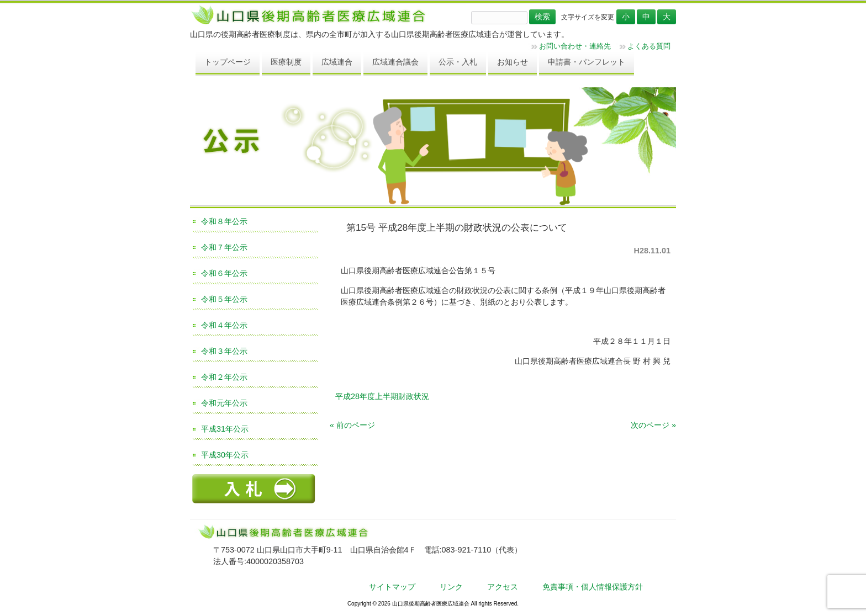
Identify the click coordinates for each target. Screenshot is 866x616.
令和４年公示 (224, 325)
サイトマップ (392, 587)
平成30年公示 (225, 455)
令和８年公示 (224, 221)
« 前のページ (352, 425)
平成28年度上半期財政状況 (382, 396)
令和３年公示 (224, 351)
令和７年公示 (224, 247)
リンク (451, 587)
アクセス (503, 587)
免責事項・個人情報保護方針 (593, 587)
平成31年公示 (225, 429)
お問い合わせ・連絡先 (575, 46)
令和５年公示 (224, 299)
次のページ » (653, 425)
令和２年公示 (224, 377)
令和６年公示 (224, 273)
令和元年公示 (224, 403)
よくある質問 (649, 46)
